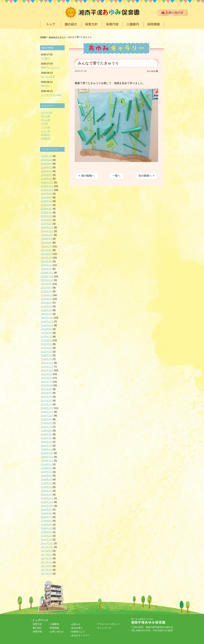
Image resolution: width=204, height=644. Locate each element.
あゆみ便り (77, 628)
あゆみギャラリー (80, 635)
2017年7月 (46, 558)
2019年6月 (46, 476)
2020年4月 (46, 438)
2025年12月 (47, 182)
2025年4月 (46, 212)
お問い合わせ (57, 632)
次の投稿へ (145, 176)
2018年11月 (47, 502)
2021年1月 (46, 404)
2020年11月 (47, 412)
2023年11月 (47, 276)
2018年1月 (46, 540)
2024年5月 (46, 254)
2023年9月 (46, 284)
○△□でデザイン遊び (51, 95)
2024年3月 (46, 261)
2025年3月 (46, 216)
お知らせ (76, 624)
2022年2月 (46, 355)
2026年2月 (46, 175)
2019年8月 (46, 468)
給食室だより (78, 632)
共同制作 (45, 139)
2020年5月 (46, 434)
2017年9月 (46, 551)
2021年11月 (47, 367)
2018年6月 (46, 521)
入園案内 (54, 624)
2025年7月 (46, 201)
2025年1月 (46, 224)
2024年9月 (46, 239)
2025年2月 (46, 220)
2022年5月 (46, 344)
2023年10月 (47, 280)
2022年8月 (46, 333)
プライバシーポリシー (109, 624)
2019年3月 (46, 487)
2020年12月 (47, 408)
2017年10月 (47, 547)
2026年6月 (46, 160)
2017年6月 (46, 562)
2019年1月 (46, 495)
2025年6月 (46, 205)
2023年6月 (46, 295)
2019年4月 (46, 483)
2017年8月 (46, 555)
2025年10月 (47, 190)
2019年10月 (47, 461)
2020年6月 (46, 431)
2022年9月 (46, 329)
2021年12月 (47, 363)
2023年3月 (46, 306)
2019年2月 (46, 491)
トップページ (40, 620)
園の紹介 (37, 628)
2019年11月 (47, 457)
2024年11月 (47, 231)
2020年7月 (46, 427)
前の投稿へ (88, 176)
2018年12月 (47, 498)
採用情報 (54, 628)
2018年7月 (46, 517)
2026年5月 (46, 164)
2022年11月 (47, 322)
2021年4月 (46, 393)
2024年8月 (46, 243)
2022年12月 (47, 318)
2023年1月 (46, 314)
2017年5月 (46, 566)
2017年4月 (46, 570)
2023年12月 (47, 273)
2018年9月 (46, 510)
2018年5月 (46, 525)
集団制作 (45, 135)
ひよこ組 (45, 131)
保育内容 (37, 632)
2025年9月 (46, 194)
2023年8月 (46, 288)
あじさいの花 (48, 77)
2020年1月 (46, 449)
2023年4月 (46, 303)
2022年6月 (46, 340)
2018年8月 (46, 513)
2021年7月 (46, 382)
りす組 (44, 124)
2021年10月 (47, 370)
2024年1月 (46, 269)
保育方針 (37, 624)
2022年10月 (47, 325)
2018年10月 (47, 506)
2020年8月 (46, 423)
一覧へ (116, 176)
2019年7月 (46, 472)
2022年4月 (46, 348)
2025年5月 (46, 209)
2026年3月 (46, 171)
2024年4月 (46, 258)
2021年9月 (46, 374)
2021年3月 (46, 397)
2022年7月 (46, 337)
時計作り (45, 86)
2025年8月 (46, 197)
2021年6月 (46, 385)
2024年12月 (47, 227)
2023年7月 (46, 291)
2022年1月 (46, 359)
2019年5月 (46, 479)
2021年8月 (46, 378)
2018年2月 (46, 536)
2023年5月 (46, 299)
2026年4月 (46, 167)
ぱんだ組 (45, 116)
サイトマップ (104, 628)
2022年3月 (46, 352)
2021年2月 (46, 401)
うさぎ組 (45, 127)
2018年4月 (46, 528)
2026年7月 (46, 156)
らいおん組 (152, 71)
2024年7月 (46, 246)
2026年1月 (46, 179)
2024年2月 (46, 265)
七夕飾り (45, 58)
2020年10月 (47, 416)
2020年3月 (46, 442)
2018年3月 (46, 532)
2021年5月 (46, 389)
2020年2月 (46, 446)
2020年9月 (46, 419)
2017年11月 (47, 543)
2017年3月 (46, 574)
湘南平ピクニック (50, 67)
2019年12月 (47, 453)
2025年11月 (47, 186)
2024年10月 (47, 235)
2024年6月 (46, 250)
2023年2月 (46, 310)
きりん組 (45, 120)
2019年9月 (46, 464)
